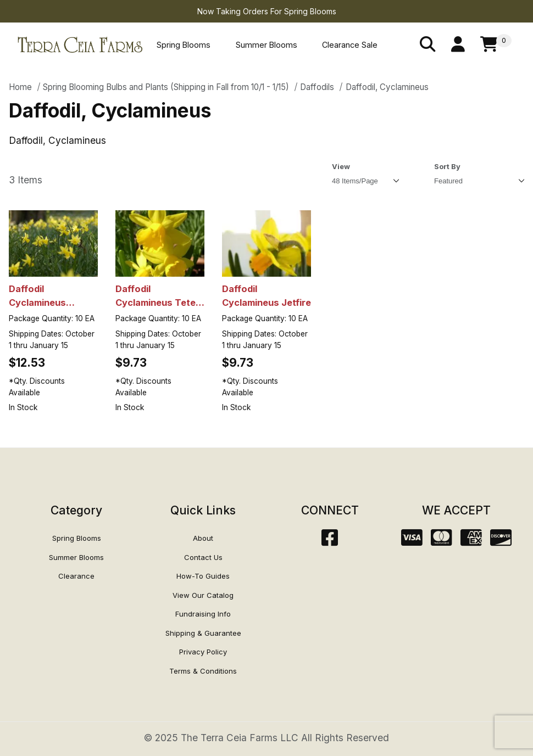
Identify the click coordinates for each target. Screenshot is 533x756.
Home (20, 87)
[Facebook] (330, 541)
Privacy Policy (203, 652)
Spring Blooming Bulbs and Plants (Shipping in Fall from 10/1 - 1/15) (166, 87)
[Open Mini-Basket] (496, 45)
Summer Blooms (266, 45)
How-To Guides (203, 576)
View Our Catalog (203, 595)
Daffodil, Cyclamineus (387, 87)
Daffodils (317, 87)
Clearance (76, 576)
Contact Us (203, 557)
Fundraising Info (203, 614)
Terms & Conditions (203, 671)
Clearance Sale (350, 45)
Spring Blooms (184, 45)
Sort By (447, 166)
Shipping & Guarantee (203, 633)
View (341, 166)
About (203, 538)
